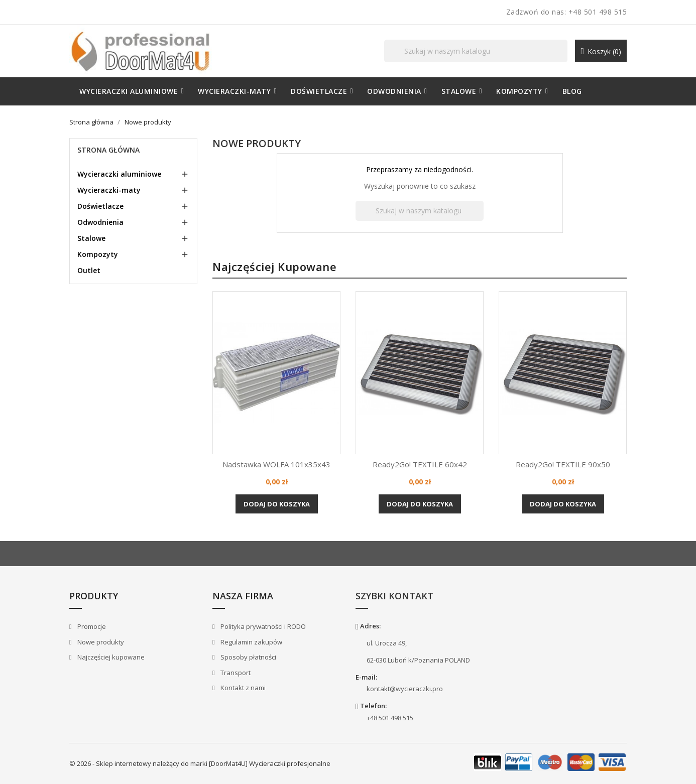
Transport (235, 673)
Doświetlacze (100, 206)
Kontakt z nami (242, 688)
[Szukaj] (476, 51)
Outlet (89, 270)
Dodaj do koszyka (277, 504)
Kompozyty (98, 254)
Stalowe (91, 238)
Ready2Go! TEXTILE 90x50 (563, 464)
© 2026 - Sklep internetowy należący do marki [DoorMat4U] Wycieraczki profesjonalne (200, 763)
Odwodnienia (100, 222)
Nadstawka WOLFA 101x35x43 (276, 464)
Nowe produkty (100, 642)
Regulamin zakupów (251, 642)
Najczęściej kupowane (110, 657)
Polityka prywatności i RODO (262, 626)
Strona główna (108, 150)
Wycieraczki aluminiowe (119, 174)
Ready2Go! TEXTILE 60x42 (420, 464)
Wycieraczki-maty (109, 190)
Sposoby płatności (248, 657)
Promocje (91, 626)
